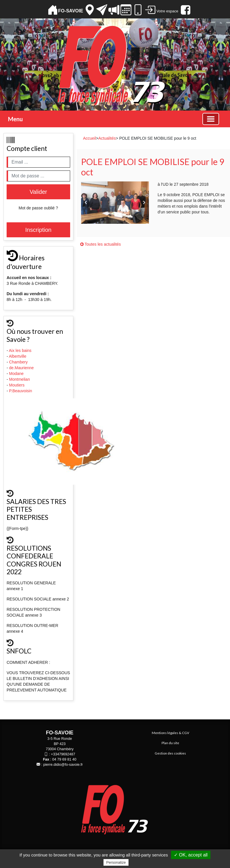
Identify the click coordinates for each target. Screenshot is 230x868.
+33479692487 (63, 754)
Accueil (90, 138)
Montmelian (20, 379)
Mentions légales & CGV (170, 733)
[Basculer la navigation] (211, 119)
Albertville (18, 356)
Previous (86, 202)
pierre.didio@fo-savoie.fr (63, 765)
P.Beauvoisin (21, 391)
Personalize (116, 862)
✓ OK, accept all (191, 855)
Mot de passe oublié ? (38, 208)
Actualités (107, 138)
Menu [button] (15, 119)
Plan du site (170, 743)
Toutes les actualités (101, 244)
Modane (17, 374)
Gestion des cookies (170, 753)
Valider (38, 192)
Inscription (38, 230)
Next (144, 202)
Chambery (19, 362)
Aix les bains (21, 350)
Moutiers (18, 385)
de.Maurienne (22, 368)
